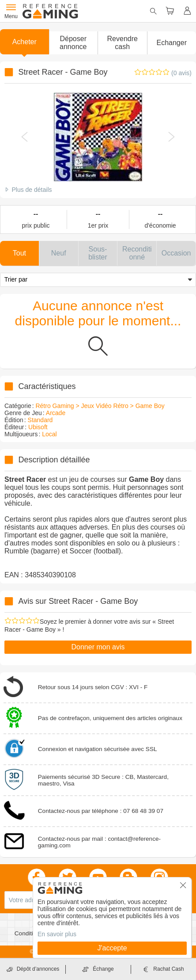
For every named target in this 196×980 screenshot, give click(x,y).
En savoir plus (57, 934)
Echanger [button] (172, 43)
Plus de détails (32, 190)
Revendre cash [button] (122, 43)
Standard (40, 420)
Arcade (56, 413)
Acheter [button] (24, 42)
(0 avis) (181, 73)
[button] (73, 43)
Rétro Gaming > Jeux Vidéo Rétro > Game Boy (100, 406)
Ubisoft (38, 427)
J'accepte (112, 948)
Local (49, 434)
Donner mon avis (98, 647)
